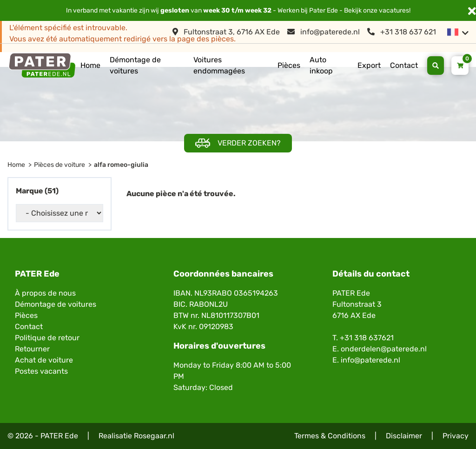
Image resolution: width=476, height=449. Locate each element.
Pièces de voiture (59, 165)
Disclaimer (404, 436)
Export (369, 65)
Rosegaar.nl (154, 436)
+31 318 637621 (367, 338)
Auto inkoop (321, 65)
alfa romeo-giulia (121, 165)
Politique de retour (47, 338)
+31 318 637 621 (402, 32)
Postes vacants (41, 371)
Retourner (32, 349)
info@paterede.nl (324, 32)
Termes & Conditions (330, 436)
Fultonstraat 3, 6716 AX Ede (226, 32)
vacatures (394, 10)
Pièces (289, 65)
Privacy (456, 436)
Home (90, 65)
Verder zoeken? (238, 143)
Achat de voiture (44, 360)
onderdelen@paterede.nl (384, 349)
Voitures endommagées (219, 65)
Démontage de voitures (135, 65)
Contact (404, 65)
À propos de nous (45, 293)
